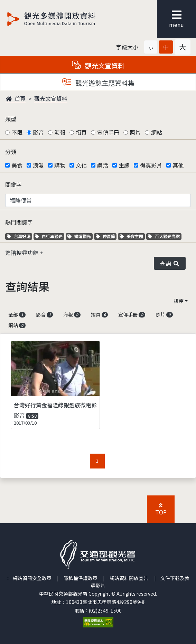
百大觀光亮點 (164, 236)
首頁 (16, 98)
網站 (157, 132)
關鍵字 (13, 184)
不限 (17, 132)
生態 (124, 165)
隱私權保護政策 (81, 578)
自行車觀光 (49, 236)
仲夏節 (106, 236)
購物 (60, 165)
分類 (11, 152)
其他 (178, 165)
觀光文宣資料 (51, 98)
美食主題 (132, 236)
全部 (17, 314)
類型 (11, 119)
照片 (135, 132)
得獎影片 (151, 165)
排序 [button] (179, 301)
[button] (151, 47)
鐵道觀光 (80, 236)
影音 (38, 132)
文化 (81, 165)
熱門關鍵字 (19, 222)
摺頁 (81, 132)
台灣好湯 (20, 236)
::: (8, 578)
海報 (60, 132)
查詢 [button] (170, 263)
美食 (17, 165)
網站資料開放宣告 (129, 578)
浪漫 (38, 165)
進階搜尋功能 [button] (22, 253)
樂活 (103, 165)
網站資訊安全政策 (32, 578)
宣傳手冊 (108, 132)
